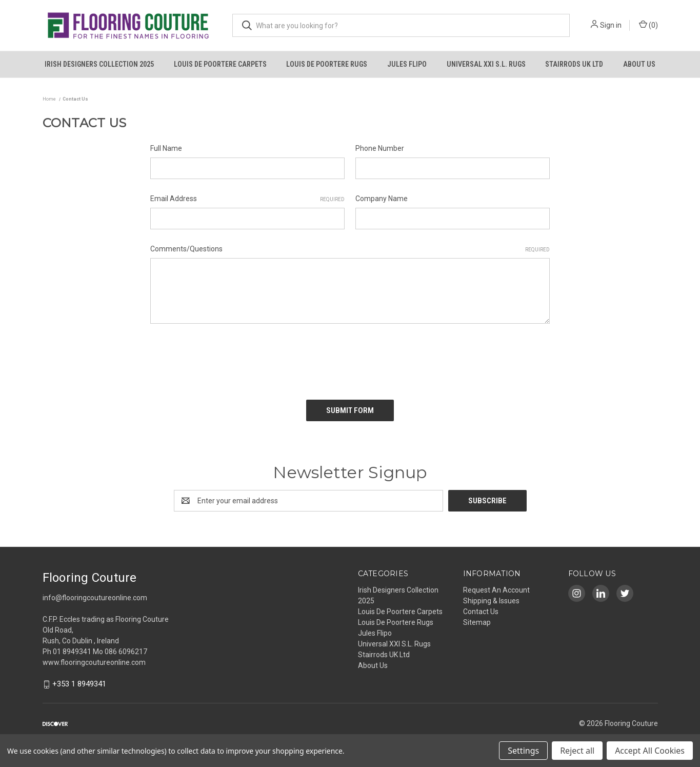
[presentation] (228, 358)
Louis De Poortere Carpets (220, 64)
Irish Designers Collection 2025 (99, 64)
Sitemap (477, 622)
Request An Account (496, 590)
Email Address (247, 199)
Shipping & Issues (491, 601)
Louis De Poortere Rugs (327, 64)
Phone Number (380, 148)
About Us (639, 64)
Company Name (382, 199)
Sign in (611, 25)
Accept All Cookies (650, 751)
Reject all (577, 751)
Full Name (166, 148)
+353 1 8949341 (79, 684)
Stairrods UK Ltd (574, 64)
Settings (523, 751)
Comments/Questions (350, 249)
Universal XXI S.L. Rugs (486, 64)
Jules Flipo (407, 64)
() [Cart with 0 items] (648, 25)
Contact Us (481, 612)
